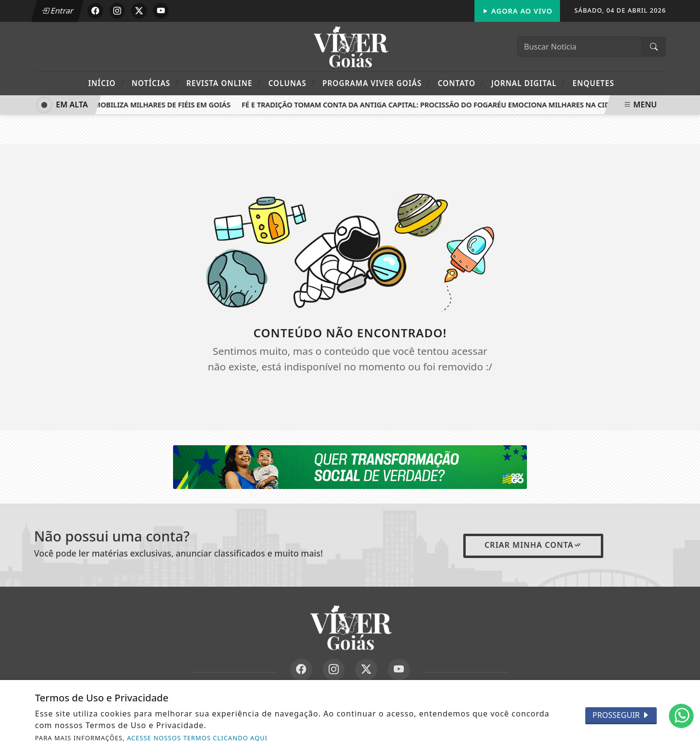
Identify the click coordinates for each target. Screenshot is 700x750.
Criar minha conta (533, 545)
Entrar (57, 11)
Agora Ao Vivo (517, 11)
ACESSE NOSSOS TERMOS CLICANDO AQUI (197, 738)
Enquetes (594, 83)
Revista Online (224, 83)
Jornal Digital (528, 83)
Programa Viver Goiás (376, 83)
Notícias (155, 83)
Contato (461, 83)
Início (106, 83)
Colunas (292, 83)
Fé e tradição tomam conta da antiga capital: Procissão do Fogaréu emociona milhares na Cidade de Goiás (451, 105)
